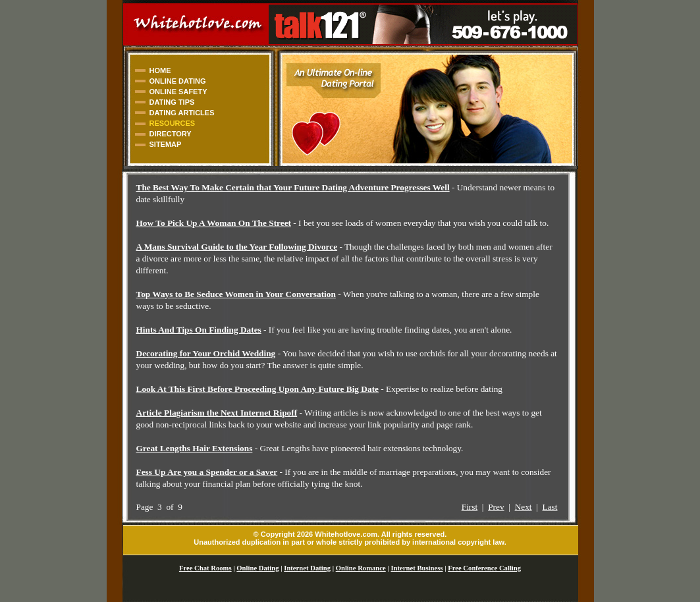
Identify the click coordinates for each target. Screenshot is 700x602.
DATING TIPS (172, 102)
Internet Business (417, 568)
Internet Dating (307, 568)
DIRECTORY (171, 134)
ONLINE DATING (178, 81)
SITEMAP (166, 144)
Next (524, 507)
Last (550, 507)
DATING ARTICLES (182, 113)
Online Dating (257, 568)
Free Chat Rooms (205, 568)
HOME (160, 70)
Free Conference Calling (484, 568)
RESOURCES (173, 123)
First (470, 507)
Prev (496, 507)
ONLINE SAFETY (178, 92)
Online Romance (361, 568)
